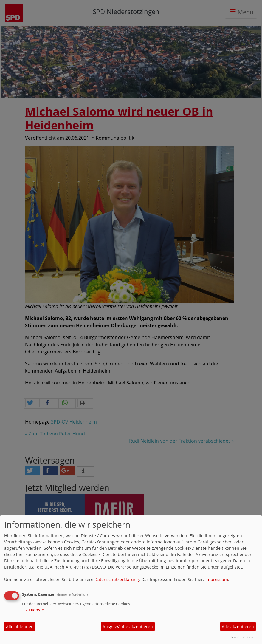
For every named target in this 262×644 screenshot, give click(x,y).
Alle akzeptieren (238, 627)
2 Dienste (33, 610)
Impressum (217, 579)
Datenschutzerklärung (117, 579)
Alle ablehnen (20, 627)
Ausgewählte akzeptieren (128, 627)
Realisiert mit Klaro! (241, 637)
